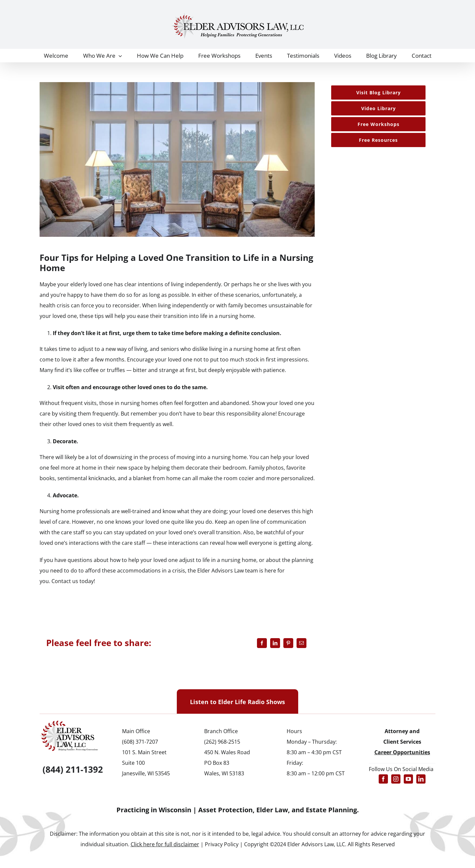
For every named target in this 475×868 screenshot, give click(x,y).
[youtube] (408, 779)
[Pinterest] (288, 643)
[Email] (301, 643)
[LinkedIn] (275, 643)
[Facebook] (262, 643)
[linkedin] (421, 779)
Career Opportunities (402, 752)
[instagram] (396, 779)
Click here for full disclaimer (165, 844)
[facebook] (383, 779)
